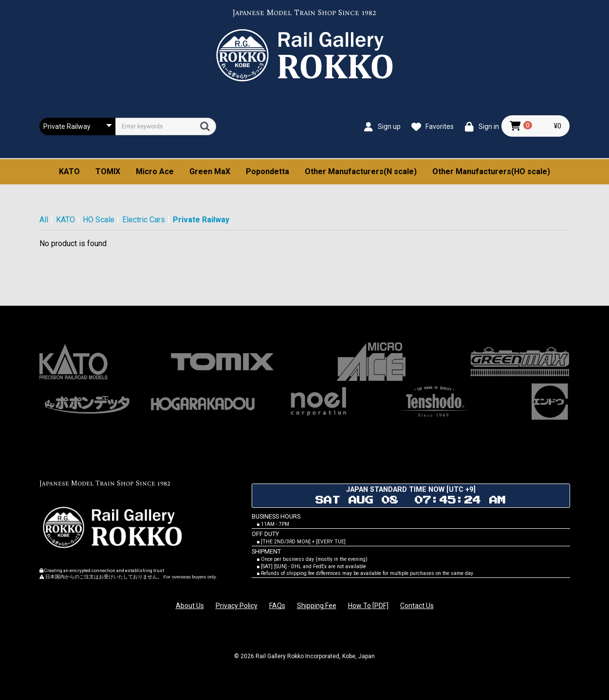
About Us (190, 606)
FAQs (277, 606)
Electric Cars (144, 220)
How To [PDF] (368, 606)
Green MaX (210, 171)
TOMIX (108, 171)
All (44, 220)
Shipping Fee (317, 606)
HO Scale (99, 220)
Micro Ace (155, 171)
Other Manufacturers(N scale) (361, 171)
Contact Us (417, 606)
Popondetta (268, 171)
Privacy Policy (237, 606)
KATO (69, 171)
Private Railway (201, 220)
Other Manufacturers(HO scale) (491, 171)
